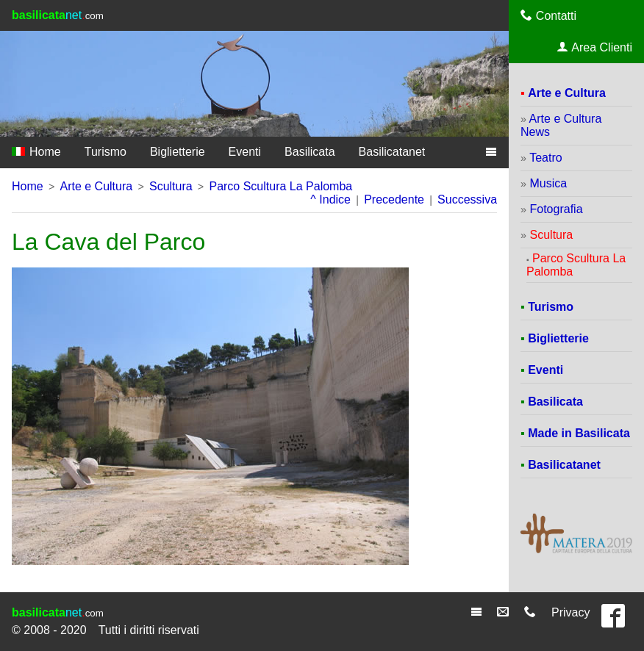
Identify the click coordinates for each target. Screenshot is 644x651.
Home (36, 152)
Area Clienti (595, 47)
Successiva (467, 199)
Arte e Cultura (96, 186)
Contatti (548, 15)
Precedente (394, 199)
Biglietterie (178, 152)
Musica (549, 183)
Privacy (570, 612)
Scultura (171, 186)
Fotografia (557, 209)
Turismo (105, 152)
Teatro (545, 158)
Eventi (245, 152)
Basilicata (310, 152)
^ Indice (330, 199)
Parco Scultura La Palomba (280, 186)
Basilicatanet (392, 152)
